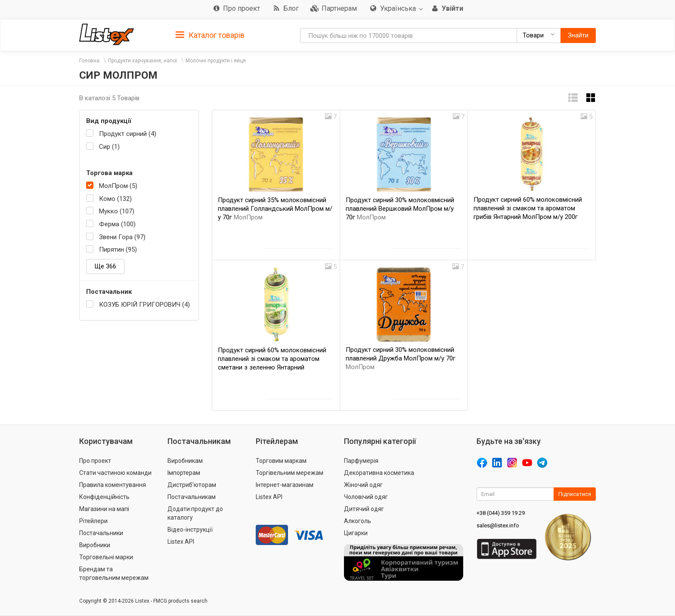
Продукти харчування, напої (142, 61)
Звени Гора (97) (122, 237)
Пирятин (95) (118, 249)
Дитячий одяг (364, 509)
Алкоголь (358, 521)
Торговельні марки (106, 557)
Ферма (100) (117, 224)
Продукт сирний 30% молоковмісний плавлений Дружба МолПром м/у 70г (401, 358)
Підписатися (575, 494)
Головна (89, 61)
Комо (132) (115, 199)
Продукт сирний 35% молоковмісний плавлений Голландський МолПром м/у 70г (275, 209)
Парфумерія (361, 461)
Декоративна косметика (379, 473)
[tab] (210, 35)
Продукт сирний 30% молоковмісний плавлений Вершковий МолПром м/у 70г (400, 209)
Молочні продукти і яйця (216, 61)
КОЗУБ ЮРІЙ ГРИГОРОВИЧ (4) (144, 305)
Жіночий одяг (363, 485)
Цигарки (356, 533)
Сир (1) (109, 147)
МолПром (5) (118, 186)
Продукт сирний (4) (128, 134)
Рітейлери (93, 521)
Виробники (95, 545)
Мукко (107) (117, 211)
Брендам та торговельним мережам (114, 573)
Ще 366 (105, 266)
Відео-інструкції (190, 530)
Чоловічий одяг (366, 497)
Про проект (95, 461)
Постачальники (101, 533)
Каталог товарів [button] (210, 35)
